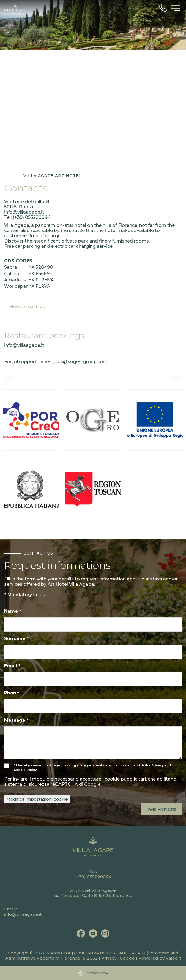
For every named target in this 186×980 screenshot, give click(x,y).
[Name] (93, 625)
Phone (12, 693)
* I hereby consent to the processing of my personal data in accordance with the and (88, 768)
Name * (13, 611)
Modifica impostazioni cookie (37, 799)
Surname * (17, 639)
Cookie (127, 958)
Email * (12, 666)
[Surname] (93, 652)
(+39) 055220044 (32, 217)
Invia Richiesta (162, 809)
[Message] (93, 743)
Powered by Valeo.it (160, 958)
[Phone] (93, 706)
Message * (16, 720)
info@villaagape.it (24, 212)
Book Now (93, 973)
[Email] (93, 679)
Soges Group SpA (66, 953)
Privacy (109, 958)
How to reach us (27, 306)
